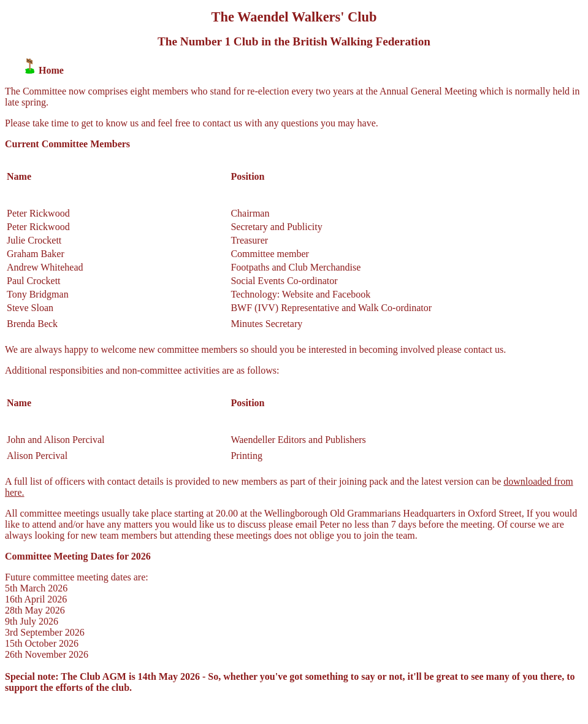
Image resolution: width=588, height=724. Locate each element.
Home (51, 70)
